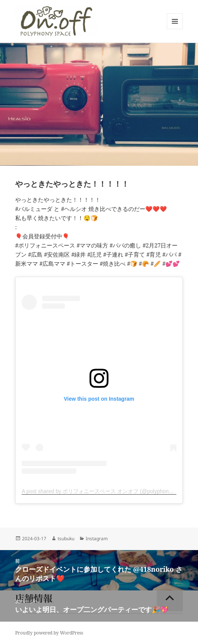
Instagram (97, 539)
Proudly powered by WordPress (49, 633)
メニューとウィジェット (175, 29)
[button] (56, 21)
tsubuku (66, 539)
